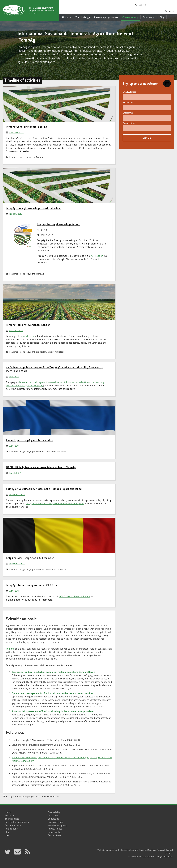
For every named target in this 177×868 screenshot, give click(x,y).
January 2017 (16, 214)
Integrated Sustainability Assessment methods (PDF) (55, 503)
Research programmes (106, 17)
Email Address (129, 92)
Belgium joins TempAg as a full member (30, 558)
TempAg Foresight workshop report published (33, 208)
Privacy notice (55, 829)
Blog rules (53, 815)
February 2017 (17, 132)
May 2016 (14, 377)
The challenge (83, 17)
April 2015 (14, 591)
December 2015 (17, 495)
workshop (28, 336)
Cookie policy (55, 832)
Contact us (169, 11)
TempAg (10, 649)
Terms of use (54, 835)
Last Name (128, 113)
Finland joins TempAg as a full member (30, 440)
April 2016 (14, 446)
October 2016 (16, 331)
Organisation (129, 123)
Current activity (130, 17)
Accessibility (54, 812)
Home (8, 812)
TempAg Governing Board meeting (27, 127)
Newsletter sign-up (58, 825)
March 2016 (15, 473)
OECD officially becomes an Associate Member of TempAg (41, 467)
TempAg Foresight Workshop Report (58, 224)
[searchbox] (155, 5)
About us (67, 17)
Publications (149, 17)
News (8, 835)
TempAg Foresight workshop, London (28, 325)
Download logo (56, 822)
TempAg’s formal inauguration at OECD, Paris (33, 585)
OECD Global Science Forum (75, 596)
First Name (128, 103)
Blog (162, 17)
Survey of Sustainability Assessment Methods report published (44, 489)
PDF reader (97, 256)
